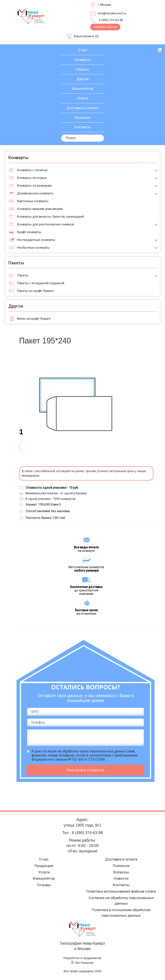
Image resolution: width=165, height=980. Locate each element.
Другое (83, 79)
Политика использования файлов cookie (121, 891)
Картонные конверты (33, 201)
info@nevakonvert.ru (112, 13)
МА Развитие (84, 963)
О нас (83, 50)
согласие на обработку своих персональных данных (84, 751)
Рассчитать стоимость (86, 770)
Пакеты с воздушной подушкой (41, 283)
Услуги (82, 98)
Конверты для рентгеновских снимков (46, 224)
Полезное (82, 118)
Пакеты (83, 69)
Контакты (82, 127)
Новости (121, 877)
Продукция (44, 864)
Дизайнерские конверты (35, 193)
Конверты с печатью (32, 170)
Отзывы (44, 884)
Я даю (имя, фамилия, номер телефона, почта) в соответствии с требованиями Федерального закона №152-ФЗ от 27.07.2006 (85, 755)
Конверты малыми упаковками (40, 209)
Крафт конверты (29, 232)
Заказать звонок (105, 27)
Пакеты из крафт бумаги (35, 291)
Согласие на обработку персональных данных (121, 900)
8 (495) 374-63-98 (111, 20)
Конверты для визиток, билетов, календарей (50, 217)
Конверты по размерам (34, 186)
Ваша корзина (84, 36)
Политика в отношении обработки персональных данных (121, 913)
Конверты (82, 60)
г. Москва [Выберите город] (104, 5)
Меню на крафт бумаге (34, 319)
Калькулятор (83, 88)
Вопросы (121, 871)
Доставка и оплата (82, 108)
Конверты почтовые (32, 178)
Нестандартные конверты (36, 240)
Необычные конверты (33, 248)
